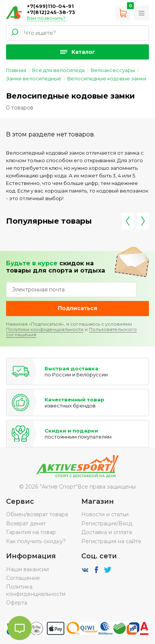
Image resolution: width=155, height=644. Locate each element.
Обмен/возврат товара (37, 514)
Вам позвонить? (46, 18)
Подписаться (77, 308)
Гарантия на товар (31, 532)
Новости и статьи (105, 514)
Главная (16, 70)
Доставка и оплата (107, 532)
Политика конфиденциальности (36, 590)
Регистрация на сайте (111, 541)
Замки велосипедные (34, 78)
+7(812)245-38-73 (51, 12)
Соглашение (23, 578)
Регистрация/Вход (107, 523)
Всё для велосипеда (58, 70)
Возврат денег (26, 523)
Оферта (17, 603)
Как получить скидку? (36, 541)
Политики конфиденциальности (45, 329)
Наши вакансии (27, 569)
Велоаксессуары (113, 70)
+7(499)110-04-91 (50, 6)
